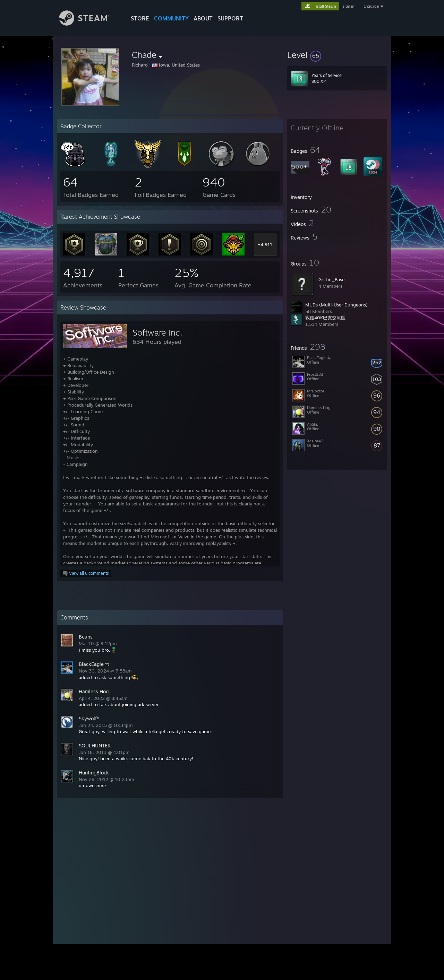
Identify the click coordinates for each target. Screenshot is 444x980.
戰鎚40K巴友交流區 (325, 318)
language (371, 6)
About (203, 18)
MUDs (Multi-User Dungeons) (336, 305)
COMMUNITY (171, 18)
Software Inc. (157, 332)
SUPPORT (230, 18)
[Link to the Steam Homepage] (89, 24)
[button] (337, 55)
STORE (140, 18)
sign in (348, 6)
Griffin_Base (331, 279)
